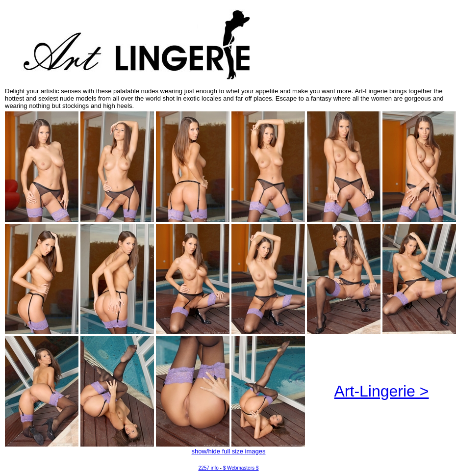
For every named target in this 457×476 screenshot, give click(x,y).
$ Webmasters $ (241, 468)
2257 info (209, 468)
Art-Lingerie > (382, 391)
